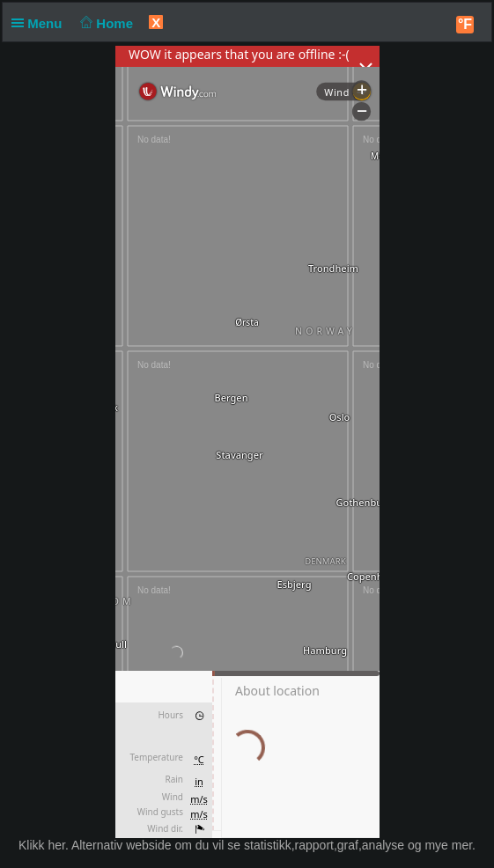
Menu (41, 23)
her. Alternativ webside (109, 845)
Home (105, 23)
